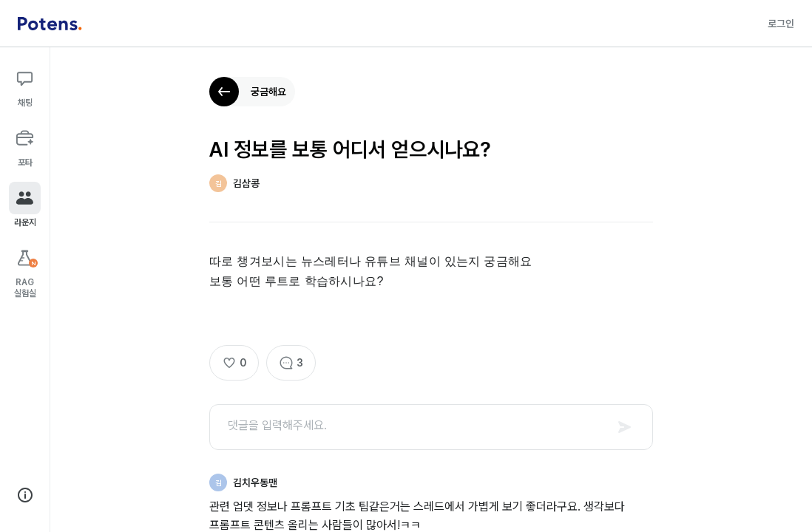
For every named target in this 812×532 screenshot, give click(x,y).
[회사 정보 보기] (25, 495)
